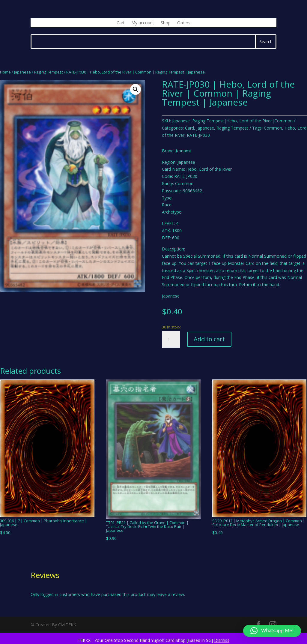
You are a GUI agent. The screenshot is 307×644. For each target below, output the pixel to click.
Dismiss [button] (222, 640)
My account (143, 23)
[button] (136, 89)
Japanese (22, 72)
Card (189, 128)
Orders (184, 23)
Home (5, 72)
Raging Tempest (49, 72)
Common (273, 128)
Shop (166, 23)
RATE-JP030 (198, 135)
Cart (121, 23)
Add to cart (209, 339)
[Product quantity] (171, 339)
